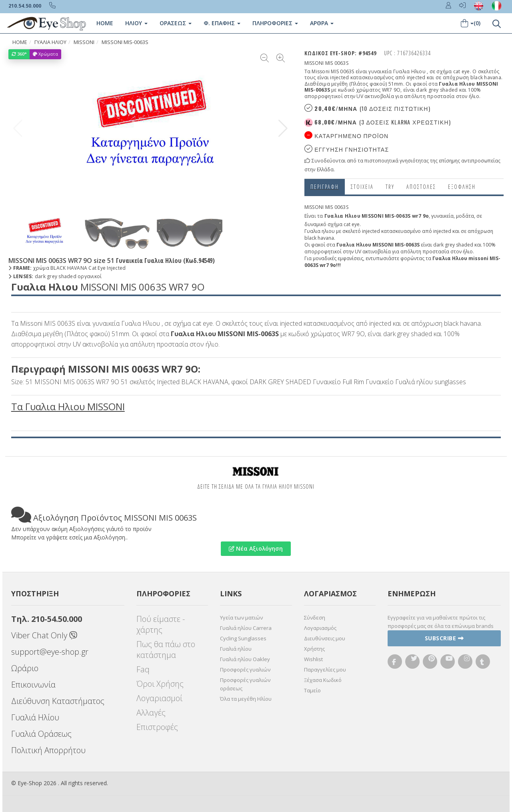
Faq (143, 669)
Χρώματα (45, 54)
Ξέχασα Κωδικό (323, 680)
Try (390, 187)
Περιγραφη (325, 187)
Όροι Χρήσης (160, 684)
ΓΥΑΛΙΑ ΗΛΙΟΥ (50, 42)
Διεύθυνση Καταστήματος (58, 701)
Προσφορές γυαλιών (245, 670)
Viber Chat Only (44, 635)
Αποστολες (421, 187)
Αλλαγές (151, 713)
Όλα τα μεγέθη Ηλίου (246, 699)
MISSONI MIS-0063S (125, 42)
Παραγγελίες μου (325, 670)
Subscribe (444, 638)
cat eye (352, 224)
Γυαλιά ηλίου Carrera (246, 628)
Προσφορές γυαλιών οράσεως (245, 684)
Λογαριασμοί (159, 698)
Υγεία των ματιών (241, 618)
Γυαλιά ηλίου (236, 649)
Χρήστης (314, 649)
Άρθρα (322, 23)
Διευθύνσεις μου (325, 638)
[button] (283, 128)
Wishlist (313, 659)
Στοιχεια (362, 187)
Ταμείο (312, 690)
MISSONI (84, 42)
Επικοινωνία (33, 685)
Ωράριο (25, 668)
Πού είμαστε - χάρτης (161, 624)
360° (19, 54)
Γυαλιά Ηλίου (35, 717)
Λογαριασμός (320, 628)
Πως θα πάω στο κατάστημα (166, 650)
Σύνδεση (315, 618)
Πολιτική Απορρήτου (48, 750)
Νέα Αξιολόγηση (256, 548)
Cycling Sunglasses (243, 638)
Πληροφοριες (275, 23)
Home (105, 23)
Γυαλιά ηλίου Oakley (245, 659)
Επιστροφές (157, 727)
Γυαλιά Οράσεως (41, 734)
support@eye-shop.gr (50, 652)
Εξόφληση (462, 187)
